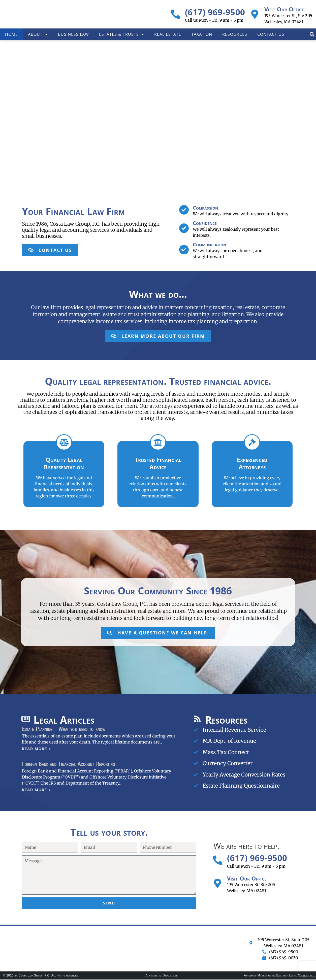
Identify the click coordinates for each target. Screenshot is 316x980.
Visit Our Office (284, 9)
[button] (312, 34)
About (38, 34)
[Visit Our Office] (255, 14)
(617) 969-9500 (215, 12)
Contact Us (271, 34)
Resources (235, 34)
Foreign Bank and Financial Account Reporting (68, 765)
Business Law (73, 34)
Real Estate (168, 34)
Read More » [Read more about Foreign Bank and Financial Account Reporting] (37, 790)
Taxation (202, 34)
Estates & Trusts (122, 34)
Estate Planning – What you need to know (64, 729)
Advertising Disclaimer (162, 976)
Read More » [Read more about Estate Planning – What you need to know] (37, 749)
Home (11, 34)
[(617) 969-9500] (176, 14)
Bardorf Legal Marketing (295, 976)
